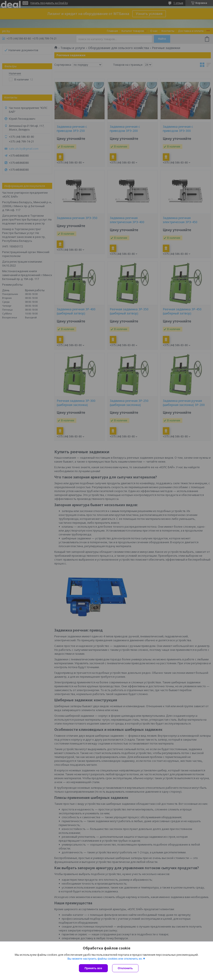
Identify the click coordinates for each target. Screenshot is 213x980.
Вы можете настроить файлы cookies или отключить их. (105, 959)
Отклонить (125, 968)
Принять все (93, 968)
